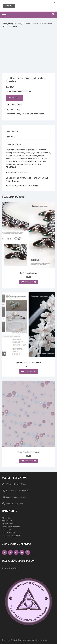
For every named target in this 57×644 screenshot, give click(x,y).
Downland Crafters (10, 568)
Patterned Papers (30, 24)
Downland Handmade (11, 535)
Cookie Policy (8, 530)
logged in (21, 185)
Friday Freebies (15, 24)
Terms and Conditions (11, 527)
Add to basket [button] (29, 282)
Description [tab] (13, 132)
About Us (6, 518)
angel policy (29, 164)
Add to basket (14, 98)
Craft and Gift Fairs (10, 532)
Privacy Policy (8, 524)
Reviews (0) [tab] (12, 137)
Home (4, 24)
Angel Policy (7, 521)
